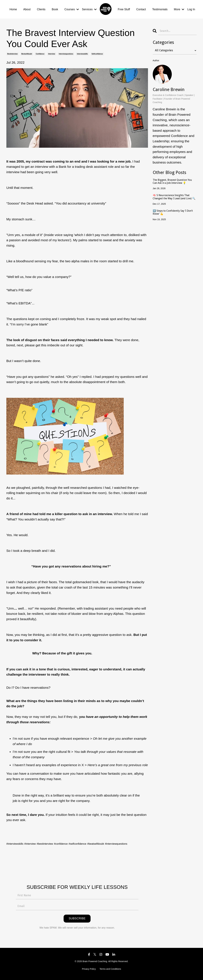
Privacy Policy (89, 973)
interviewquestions (66, 51)
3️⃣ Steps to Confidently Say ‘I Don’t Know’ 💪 (174, 208)
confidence (40, 51)
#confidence (77, 840)
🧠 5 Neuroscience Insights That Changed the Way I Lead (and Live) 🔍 (173, 193)
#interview (37, 840)
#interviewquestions (21, 846)
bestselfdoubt (27, 51)
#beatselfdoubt (121, 840)
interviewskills (82, 51)
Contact (140, 8)
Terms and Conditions (110, 973)
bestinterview (12, 51)
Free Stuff (123, 8)
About (27, 8)
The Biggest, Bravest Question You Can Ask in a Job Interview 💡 (174, 178)
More (179, 8)
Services (91, 8)
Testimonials (159, 8)
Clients (42, 8)
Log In (191, 8)
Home (13, 8)
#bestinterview (56, 840)
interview (52, 51)
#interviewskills (17, 840)
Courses (73, 8)
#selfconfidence (98, 840)
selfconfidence (97, 51)
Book (56, 8)
